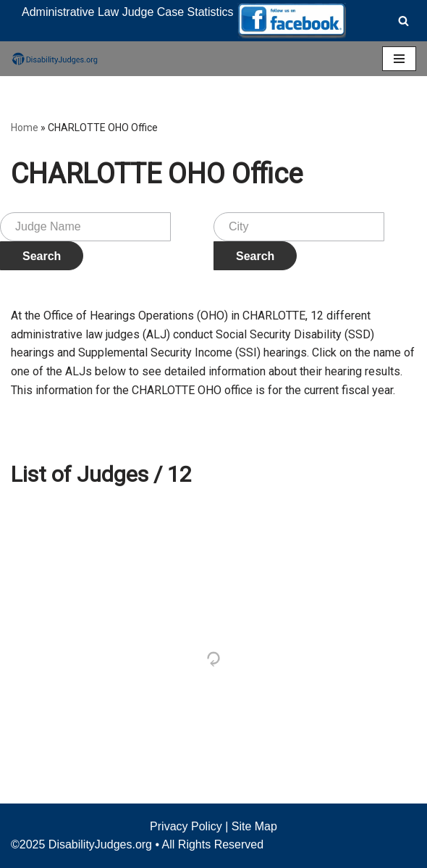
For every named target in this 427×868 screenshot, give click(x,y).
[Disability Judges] (54, 59)
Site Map (254, 826)
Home (25, 128)
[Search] (403, 21)
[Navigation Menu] (399, 59)
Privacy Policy (186, 826)
